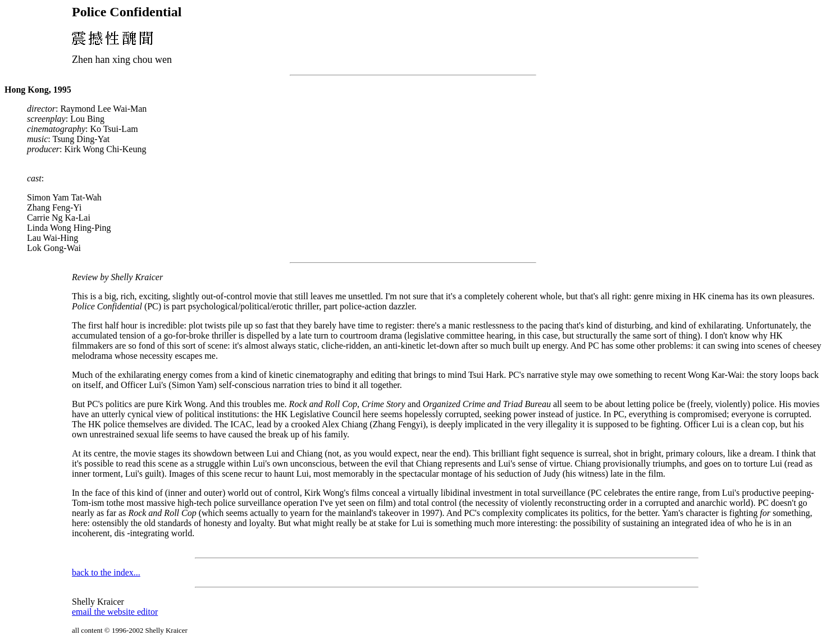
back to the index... (106, 572)
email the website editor (115, 612)
